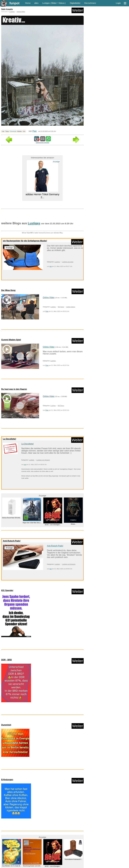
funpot (14, 3)
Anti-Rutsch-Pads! (12, 541)
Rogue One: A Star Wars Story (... (32, 523)
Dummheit (6, 725)
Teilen (7, 131)
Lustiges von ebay (68, 262)
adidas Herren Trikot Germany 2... (42, 196)
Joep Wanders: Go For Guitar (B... (12, 866)
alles (36, 3)
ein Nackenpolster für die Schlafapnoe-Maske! (25, 241)
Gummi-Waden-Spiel (11, 340)
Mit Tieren (61, 307)
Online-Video (49, 298)
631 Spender (7, 590)
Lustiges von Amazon (43, 460)
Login (118, 3)
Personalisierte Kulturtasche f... (73, 859)
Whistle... (73, 524)
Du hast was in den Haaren (14, 389)
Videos (62, 3)
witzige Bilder (21, 12)
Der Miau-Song (8, 290)
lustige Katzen (71, 307)
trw (51, 266)
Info (24, 131)
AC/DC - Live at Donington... (53, 525)
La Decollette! (10, 439)
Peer (35, 131)
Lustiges (46, 3)
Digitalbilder (75, 3)
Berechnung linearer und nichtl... (32, 866)
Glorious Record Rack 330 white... (12, 518)
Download (13, 131)
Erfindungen (7, 780)
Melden (20, 131)
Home (28, 3)
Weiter (78, 10)
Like (3, 131)
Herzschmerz (90, 3)
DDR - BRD (7, 660)
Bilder (54, 3)
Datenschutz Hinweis (42, 143)
